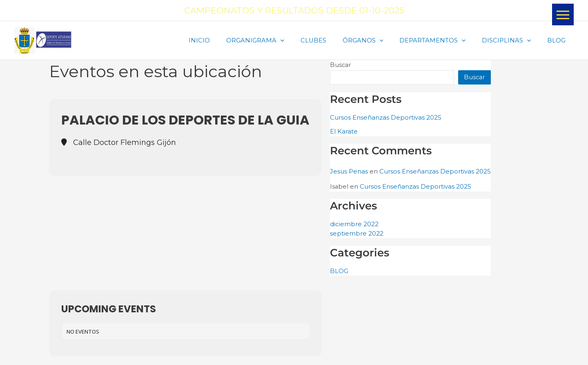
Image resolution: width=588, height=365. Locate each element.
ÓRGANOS (377, 41)
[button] (563, 14)
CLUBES (331, 41)
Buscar (341, 65)
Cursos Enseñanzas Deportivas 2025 (386, 118)
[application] (302, 41)
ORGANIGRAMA (277, 41)
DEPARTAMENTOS (443, 41)
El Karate (344, 132)
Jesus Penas (349, 172)
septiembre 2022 (357, 235)
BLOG (558, 41)
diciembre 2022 (354, 225)
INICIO (225, 41)
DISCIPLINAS (512, 41)
